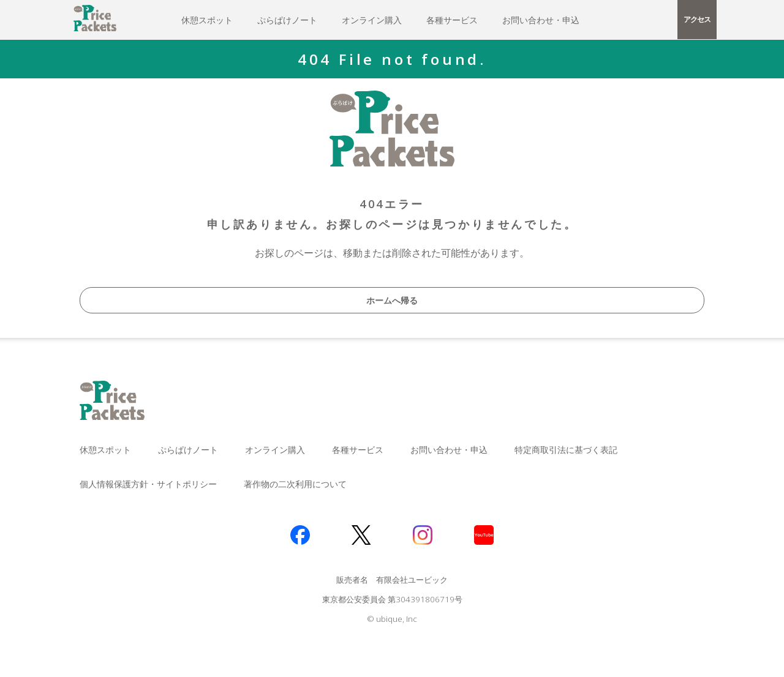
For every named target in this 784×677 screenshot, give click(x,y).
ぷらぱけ (287, 20)
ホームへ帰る (392, 300)
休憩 (207, 20)
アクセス (697, 19)
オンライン (372, 20)
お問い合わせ (541, 20)
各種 (452, 20)
